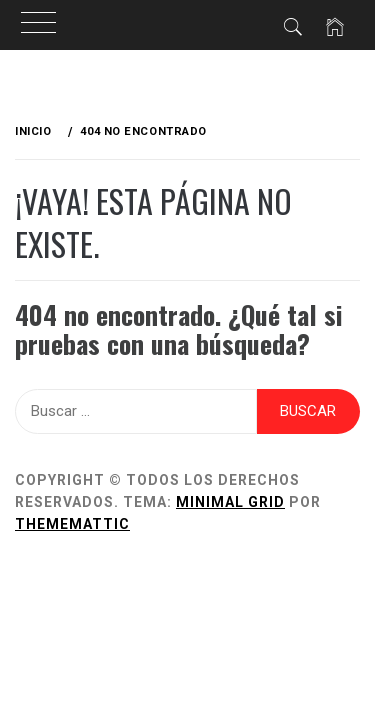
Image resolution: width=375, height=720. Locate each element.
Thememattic (72, 524)
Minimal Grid (230, 502)
